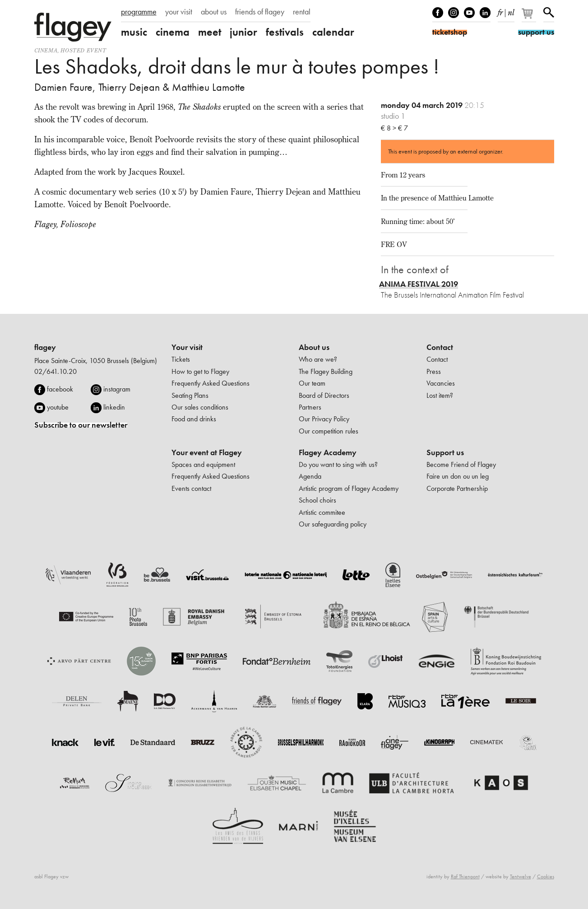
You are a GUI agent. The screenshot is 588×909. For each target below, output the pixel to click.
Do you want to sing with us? (338, 464)
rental (302, 12)
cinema (173, 32)
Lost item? (440, 395)
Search (549, 13)
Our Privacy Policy (324, 419)
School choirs (317, 500)
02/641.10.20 (56, 371)
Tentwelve (521, 876)
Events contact (191, 488)
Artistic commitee (322, 512)
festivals (285, 32)
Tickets (181, 359)
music (134, 32)
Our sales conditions (200, 407)
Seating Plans (190, 395)
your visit (179, 12)
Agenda (310, 476)
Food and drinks (194, 419)
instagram (117, 389)
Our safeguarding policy (333, 524)
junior (243, 32)
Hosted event (83, 50)
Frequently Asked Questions (211, 383)
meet (210, 32)
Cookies (546, 876)
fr (500, 11)
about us (214, 12)
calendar (333, 32)
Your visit (187, 347)
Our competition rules (329, 431)
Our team (312, 383)
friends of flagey (260, 12)
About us (314, 347)
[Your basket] (530, 17)
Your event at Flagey (207, 452)
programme (139, 12)
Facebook (438, 13)
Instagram (454, 13)
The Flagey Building (326, 371)
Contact (440, 347)
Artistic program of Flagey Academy (349, 488)
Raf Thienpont (465, 876)
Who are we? (318, 359)
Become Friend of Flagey (461, 464)
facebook (60, 389)
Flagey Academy (328, 452)
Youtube (469, 13)
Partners (310, 407)
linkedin (114, 407)
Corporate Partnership (457, 488)
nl (511, 11)
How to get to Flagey (200, 371)
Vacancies (441, 383)
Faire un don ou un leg (458, 476)
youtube (58, 407)
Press (434, 371)
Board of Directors (324, 395)
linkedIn (485, 13)
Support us (445, 452)
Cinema (46, 50)
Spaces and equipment (203, 464)
